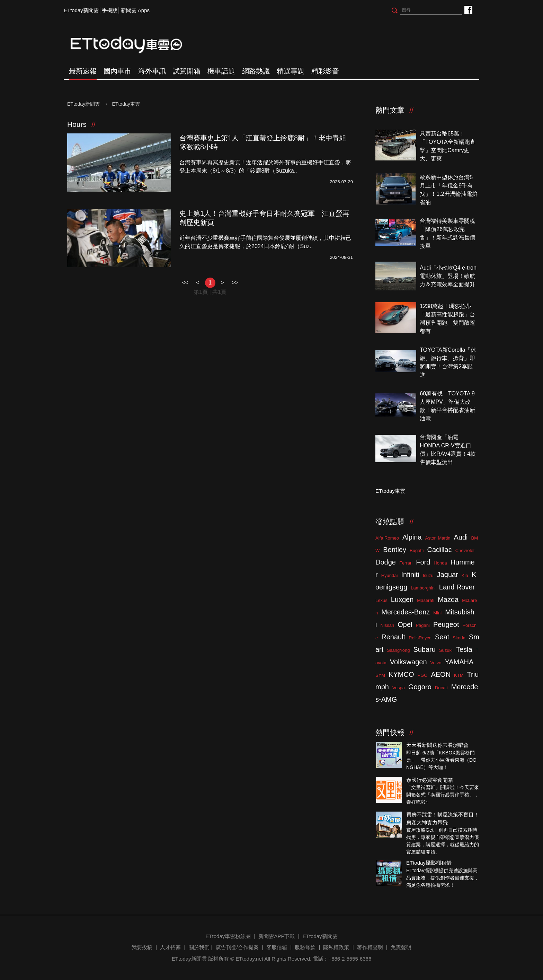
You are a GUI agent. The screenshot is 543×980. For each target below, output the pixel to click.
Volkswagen (408, 662)
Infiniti (410, 575)
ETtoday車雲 (133, 45)
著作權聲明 (370, 947)
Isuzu (428, 575)
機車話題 (221, 71)
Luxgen (402, 600)
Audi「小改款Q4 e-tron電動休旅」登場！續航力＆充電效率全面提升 (448, 276)
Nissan (387, 625)
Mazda (448, 600)
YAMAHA (459, 662)
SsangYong (398, 650)
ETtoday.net (249, 959)
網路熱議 (256, 71)
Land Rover (457, 587)
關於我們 (199, 947)
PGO (423, 675)
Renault (393, 637)
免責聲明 (401, 947)
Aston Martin (438, 538)
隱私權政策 (336, 947)
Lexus (381, 600)
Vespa (399, 688)
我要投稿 (142, 947)
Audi (461, 537)
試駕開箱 (187, 71)
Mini (437, 613)
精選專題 (291, 71)
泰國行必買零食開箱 (430, 780)
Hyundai (390, 575)
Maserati (426, 600)
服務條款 (305, 947)
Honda (440, 563)
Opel (405, 624)
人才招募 (170, 947)
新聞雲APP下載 (277, 936)
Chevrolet (465, 550)
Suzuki (446, 650)
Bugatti (417, 550)
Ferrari (406, 563)
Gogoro (420, 687)
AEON (441, 674)
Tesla (464, 649)
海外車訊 (152, 71)
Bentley (395, 550)
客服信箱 (277, 947)
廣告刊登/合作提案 (237, 947)
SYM (380, 675)
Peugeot (446, 624)
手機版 (110, 10)
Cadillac (439, 550)
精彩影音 (325, 71)
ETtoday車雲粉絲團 (468, 10)
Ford (423, 562)
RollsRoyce (420, 638)
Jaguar (448, 575)
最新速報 (83, 71)
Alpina (412, 537)
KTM (459, 675)
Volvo (436, 663)
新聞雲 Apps (135, 10)
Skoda (459, 638)
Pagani (422, 625)
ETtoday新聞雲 (81, 10)
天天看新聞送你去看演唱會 (437, 745)
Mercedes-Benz (406, 612)
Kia (465, 575)
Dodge (386, 562)
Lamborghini (423, 588)
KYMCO (401, 674)
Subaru (424, 649)
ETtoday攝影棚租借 (429, 863)
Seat (442, 637)
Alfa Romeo (387, 538)
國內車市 (117, 71)
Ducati (441, 688)
